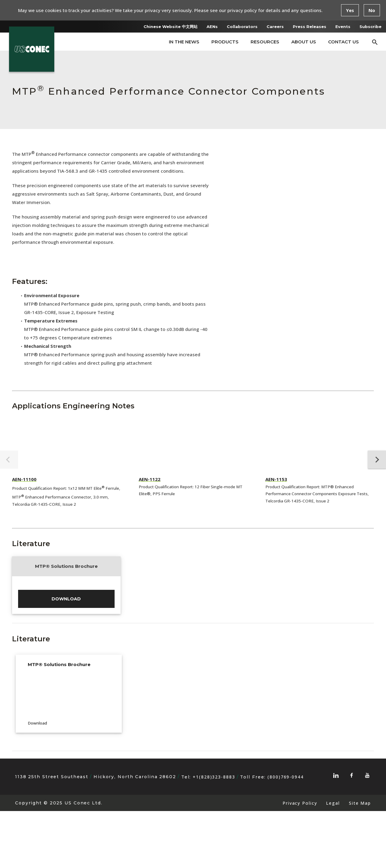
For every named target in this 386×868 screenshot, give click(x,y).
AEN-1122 (150, 479)
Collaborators (242, 27)
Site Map (360, 860)
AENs (212, 27)
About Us (304, 42)
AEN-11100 (24, 479)
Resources (265, 42)
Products (225, 42)
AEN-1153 (276, 479)
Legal (333, 860)
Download (66, 654)
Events (343, 27)
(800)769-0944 (286, 834)
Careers (275, 27)
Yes (350, 10)
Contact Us (343, 42)
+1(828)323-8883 (214, 834)
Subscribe (370, 27)
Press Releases (310, 27)
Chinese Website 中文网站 (171, 27)
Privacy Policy (300, 860)
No (372, 10)
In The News (184, 42)
